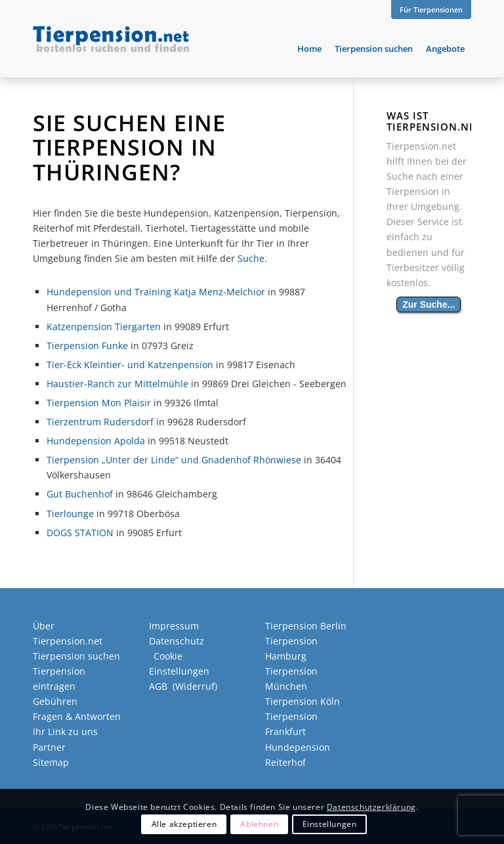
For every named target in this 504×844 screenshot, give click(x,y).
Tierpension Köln (303, 701)
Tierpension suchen (76, 656)
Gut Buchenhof (80, 494)
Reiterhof (285, 762)
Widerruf (195, 686)
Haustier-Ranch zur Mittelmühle (117, 384)
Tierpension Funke (87, 346)
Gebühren (55, 701)
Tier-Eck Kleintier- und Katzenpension (130, 365)
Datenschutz (177, 641)
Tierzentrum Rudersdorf (100, 422)
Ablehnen (259, 824)
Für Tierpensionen (431, 10)
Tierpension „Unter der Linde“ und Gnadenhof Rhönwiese (174, 460)
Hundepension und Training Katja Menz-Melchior (156, 292)
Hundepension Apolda (96, 441)
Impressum (174, 626)
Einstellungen (330, 824)
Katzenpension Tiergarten (104, 327)
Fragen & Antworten (77, 716)
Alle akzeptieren (184, 824)
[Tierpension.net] (111, 49)
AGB (158, 686)
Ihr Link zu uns (65, 731)
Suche (251, 258)
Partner (49, 747)
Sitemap (51, 762)
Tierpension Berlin (306, 626)
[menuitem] (428, 10)
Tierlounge (70, 514)
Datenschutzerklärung (371, 807)
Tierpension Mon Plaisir (99, 403)
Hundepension (298, 747)
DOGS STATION (80, 533)
